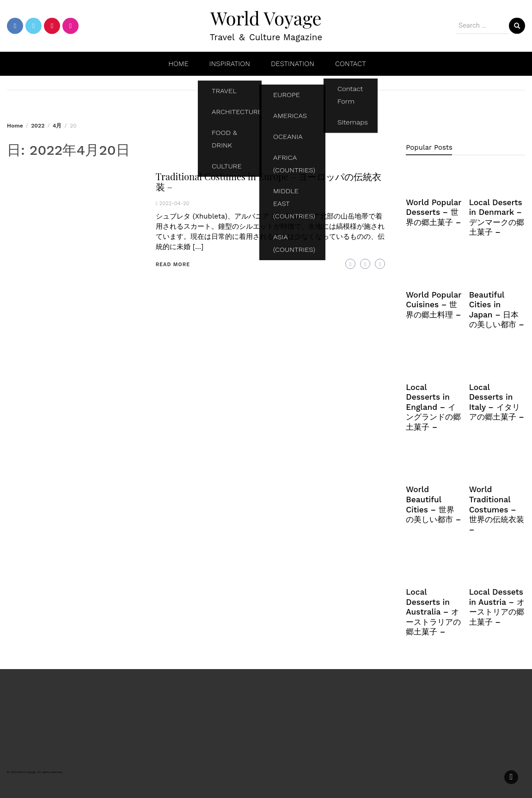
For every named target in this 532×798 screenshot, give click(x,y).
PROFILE (21, 700)
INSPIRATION (230, 64)
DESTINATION (293, 64)
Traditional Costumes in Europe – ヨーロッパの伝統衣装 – (269, 181)
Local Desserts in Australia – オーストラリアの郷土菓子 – (433, 612)
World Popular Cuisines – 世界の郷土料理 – (434, 305)
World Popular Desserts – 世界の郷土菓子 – (434, 212)
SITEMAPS (24, 714)
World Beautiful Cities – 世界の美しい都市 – (433, 504)
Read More (173, 265)
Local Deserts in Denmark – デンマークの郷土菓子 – (497, 217)
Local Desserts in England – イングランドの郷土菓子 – (433, 407)
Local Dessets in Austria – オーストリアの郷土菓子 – (497, 607)
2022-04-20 (174, 204)
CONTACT (351, 64)
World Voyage (266, 18)
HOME (178, 64)
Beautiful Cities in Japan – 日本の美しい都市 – (497, 310)
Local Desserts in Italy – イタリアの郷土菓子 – (497, 402)
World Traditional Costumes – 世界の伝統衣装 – (497, 509)
